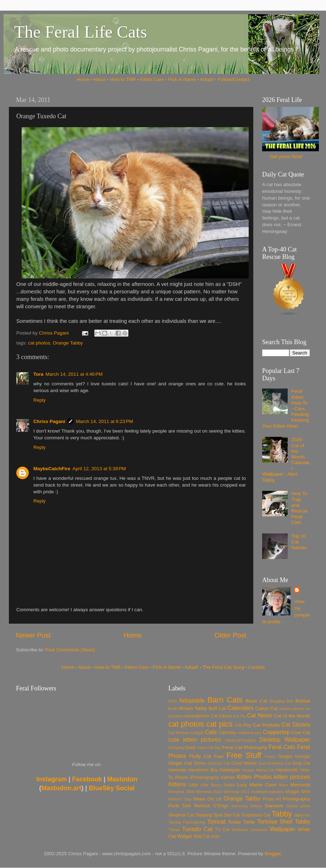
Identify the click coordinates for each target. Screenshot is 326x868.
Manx (283, 785)
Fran (219, 756)
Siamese (274, 806)
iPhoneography (205, 777)
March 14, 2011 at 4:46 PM (74, 374)
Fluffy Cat (200, 756)
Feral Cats (282, 747)
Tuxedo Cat (197, 829)
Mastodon (122, 779)
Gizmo (200, 763)
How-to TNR (123, 79)
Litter (194, 785)
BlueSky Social (112, 788)
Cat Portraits (266, 725)
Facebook (87, 779)
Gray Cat (301, 763)
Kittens (177, 784)
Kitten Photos (254, 777)
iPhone (182, 777)
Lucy (242, 785)
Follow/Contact (234, 79)
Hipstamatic (287, 770)
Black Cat (256, 701)
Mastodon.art (61, 788)
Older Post (230, 635)
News (199, 799)
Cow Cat (301, 733)
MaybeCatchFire (52, 469)
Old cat (214, 799)
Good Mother (244, 763)
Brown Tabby (193, 708)
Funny (270, 756)
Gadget (285, 756)
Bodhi (173, 709)
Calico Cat (267, 708)
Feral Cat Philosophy (245, 747)
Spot (218, 815)
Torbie (235, 822)
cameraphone (196, 716)
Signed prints (298, 806)
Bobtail (303, 701)
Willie (215, 836)
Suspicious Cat (256, 815)
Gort (262, 763)
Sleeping (204, 815)
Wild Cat (201, 836)
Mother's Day (180, 799)
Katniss (228, 777)
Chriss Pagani (49, 421)
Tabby (282, 814)
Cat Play (243, 725)
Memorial (300, 785)
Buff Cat (217, 708)
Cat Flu (239, 716)
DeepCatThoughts (241, 740)
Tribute (174, 830)
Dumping (176, 748)
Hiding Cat (265, 770)
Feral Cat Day (209, 748)
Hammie (177, 770)
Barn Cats (225, 700)
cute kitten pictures (195, 739)
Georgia (302, 756)
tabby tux (302, 815)
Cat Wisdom (179, 733)
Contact (257, 667)
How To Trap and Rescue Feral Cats (299, 508)
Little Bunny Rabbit (218, 785)
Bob (290, 701)
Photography (296, 799)
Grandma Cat (279, 763)
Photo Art (272, 799)
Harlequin (230, 770)
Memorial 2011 (236, 792)
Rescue (202, 806)
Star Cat (232, 815)
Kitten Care (152, 79)
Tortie (249, 822)
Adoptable (192, 700)
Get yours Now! (286, 156)
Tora (38, 374)
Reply (40, 400)
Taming (175, 822)
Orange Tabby (68, 343)
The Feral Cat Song (223, 667)
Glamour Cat (219, 763)
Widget (184, 836)
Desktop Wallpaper (285, 739)
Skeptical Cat (181, 815)
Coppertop (276, 732)
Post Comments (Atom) (70, 650)
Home (83, 79)
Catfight (197, 733)
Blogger (273, 854)
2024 (173, 701)
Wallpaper (282, 829)
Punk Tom (180, 806)
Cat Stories (296, 725)
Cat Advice (221, 716)
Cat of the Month (292, 716)
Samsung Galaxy (247, 806)
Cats (211, 732)
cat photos (39, 343)
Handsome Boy (203, 770)
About (100, 79)
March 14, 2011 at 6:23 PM (104, 421)
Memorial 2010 (209, 792)
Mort (306, 792)
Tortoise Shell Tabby (284, 821)
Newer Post (33, 635)
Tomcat (216, 821)
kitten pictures (292, 777)
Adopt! (207, 79)
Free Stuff (244, 755)
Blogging (277, 701)
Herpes (248, 770)
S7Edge (221, 806)
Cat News (259, 715)
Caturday (227, 733)
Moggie (293, 792)
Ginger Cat (180, 763)
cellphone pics (250, 733)
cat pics (220, 724)
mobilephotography (267, 792)
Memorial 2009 (181, 792)
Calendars (241, 708)
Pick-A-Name (182, 79)
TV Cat (222, 830)
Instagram (51, 779)
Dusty (190, 748)
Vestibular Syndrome (249, 830)
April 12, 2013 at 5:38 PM (99, 469)
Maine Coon (263, 785)
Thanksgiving (194, 822)
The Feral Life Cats (81, 32)
